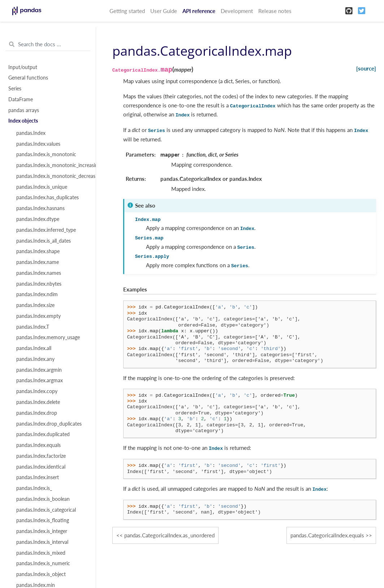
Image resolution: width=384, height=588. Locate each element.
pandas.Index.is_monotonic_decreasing (52, 176)
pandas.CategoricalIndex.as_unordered (169, 535)
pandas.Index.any (35, 359)
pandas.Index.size (35, 305)
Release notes (275, 11)
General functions (28, 78)
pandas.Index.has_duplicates (48, 197)
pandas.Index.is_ (34, 488)
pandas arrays (24, 110)
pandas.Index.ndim (37, 294)
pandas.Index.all (34, 348)
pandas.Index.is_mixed (41, 553)
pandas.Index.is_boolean (43, 499)
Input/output (23, 67)
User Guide (164, 11)
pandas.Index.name (38, 262)
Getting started (127, 11)
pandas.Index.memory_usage (48, 337)
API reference (199, 11)
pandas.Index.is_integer (42, 531)
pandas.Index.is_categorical (46, 510)
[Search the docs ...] (48, 44)
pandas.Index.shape (38, 251)
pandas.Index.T (33, 327)
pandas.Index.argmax (40, 380)
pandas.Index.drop (37, 413)
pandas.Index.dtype (38, 219)
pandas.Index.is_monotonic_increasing (52, 165)
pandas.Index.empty (38, 316)
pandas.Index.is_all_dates (44, 241)
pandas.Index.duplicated (43, 434)
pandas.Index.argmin (39, 370)
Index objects (23, 121)
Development (237, 11)
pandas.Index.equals (38, 445)
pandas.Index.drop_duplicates (49, 424)
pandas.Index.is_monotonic (46, 154)
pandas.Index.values (38, 144)
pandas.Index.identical (41, 467)
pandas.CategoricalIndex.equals (327, 535)
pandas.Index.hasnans (40, 208)
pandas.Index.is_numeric (43, 563)
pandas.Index (31, 133)
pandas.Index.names (39, 273)
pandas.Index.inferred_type (46, 230)
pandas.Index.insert (38, 477)
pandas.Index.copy (37, 391)
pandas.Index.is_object (41, 574)
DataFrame (21, 99)
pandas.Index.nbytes (39, 284)
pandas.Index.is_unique (42, 187)
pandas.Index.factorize (41, 456)
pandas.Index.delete (38, 402)
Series (15, 89)
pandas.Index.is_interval (42, 542)
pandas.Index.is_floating (43, 520)
